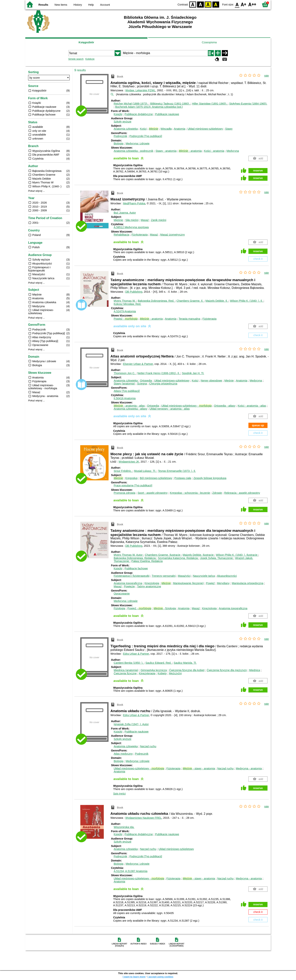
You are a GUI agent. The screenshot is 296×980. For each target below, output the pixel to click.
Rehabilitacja (121, 235)
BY (216, 4)
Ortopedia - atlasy (225, 406)
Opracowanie (122, 594)
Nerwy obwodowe (211, 381)
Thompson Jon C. (125, 373)
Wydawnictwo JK (129, 462)
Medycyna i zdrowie (137, 143)
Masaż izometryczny (173, 235)
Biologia (118, 143)
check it (258, 259)
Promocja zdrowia (124, 493)
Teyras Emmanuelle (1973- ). (177, 471)
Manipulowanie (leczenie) (188, 583)
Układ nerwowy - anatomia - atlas (170, 409)
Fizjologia (119, 608)
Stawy (229, 129)
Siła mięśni (132, 220)
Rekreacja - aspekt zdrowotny (242, 493)
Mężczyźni (175, 673)
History (78, 5)
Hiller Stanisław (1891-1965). (210, 104)
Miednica (255, 670)
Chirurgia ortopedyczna (163, 384)
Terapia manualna (189, 319)
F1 (244, 4)
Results (43, 5)
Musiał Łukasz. (145, 471)
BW (200, 4)
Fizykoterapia (140, 235)
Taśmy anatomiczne (149, 586)
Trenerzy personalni (164, 576)
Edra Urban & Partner (136, 654)
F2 (252, 4)
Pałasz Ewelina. (147, 561)
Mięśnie (118, 220)
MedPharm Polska (134, 203)
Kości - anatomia (214, 151)
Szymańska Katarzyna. (178, 558)
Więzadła (166, 129)
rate (266, 76)
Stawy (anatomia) (124, 384)
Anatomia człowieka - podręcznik (133, 151)
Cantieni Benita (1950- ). (129, 663)
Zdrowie (217, 493)
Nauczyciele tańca (204, 576)
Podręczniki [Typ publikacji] (146, 136)
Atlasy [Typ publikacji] (127, 391)
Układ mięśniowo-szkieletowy (205, 129)
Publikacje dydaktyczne (139, 114)
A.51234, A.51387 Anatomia (130, 871)
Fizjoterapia (209, 319)
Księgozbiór (86, 42)
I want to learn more (134, 977)
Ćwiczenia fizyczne (125, 673)
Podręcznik (120, 136)
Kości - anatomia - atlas (252, 406)
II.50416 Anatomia (125, 398)
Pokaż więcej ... (37, 191)
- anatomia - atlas (129, 406)
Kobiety (162, 673)
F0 (237, 4)
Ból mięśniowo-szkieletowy (156, 478)
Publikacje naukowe (167, 114)
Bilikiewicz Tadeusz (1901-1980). (170, 104)
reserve (258, 171)
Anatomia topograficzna (128, 583)
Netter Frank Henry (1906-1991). (159, 373)
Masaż (145, 220)
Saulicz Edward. (159, 663)
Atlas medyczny (123, 754)
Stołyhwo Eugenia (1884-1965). (248, 104)
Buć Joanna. (125, 213)
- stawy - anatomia (199, 768)
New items (61, 5)
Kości (143, 129)
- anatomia (190, 151)
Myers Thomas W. (125, 301)
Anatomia (180, 129)
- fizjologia (165, 608)
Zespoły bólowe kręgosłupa (210, 478)
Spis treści (119, 794)
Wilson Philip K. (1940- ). (247, 301)
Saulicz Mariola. (185, 663)
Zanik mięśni (159, 220)
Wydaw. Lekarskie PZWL (140, 90)
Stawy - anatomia (166, 151)
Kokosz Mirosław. (127, 304)
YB (208, 4)
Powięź (210, 583)
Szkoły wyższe (123, 122)
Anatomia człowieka (126, 129)
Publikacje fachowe (136, 568)
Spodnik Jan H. (193, 373)
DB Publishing (134, 292)
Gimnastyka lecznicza (154, 670)
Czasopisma (209, 42)
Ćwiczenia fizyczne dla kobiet (187, 670)
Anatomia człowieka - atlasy (130, 409)
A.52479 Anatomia (125, 311)
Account (105, 5)
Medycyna (233, 151)
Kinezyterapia (147, 673)
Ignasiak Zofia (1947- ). (131, 724)
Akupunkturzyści (227, 576)
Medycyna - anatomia (249, 768)
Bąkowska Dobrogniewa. (156, 301)
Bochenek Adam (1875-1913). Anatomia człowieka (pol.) (149, 107)
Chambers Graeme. (190, 301)
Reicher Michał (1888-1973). (131, 104)
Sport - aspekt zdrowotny (153, 493)
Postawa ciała (183, 478)
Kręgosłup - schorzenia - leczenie (190, 493)
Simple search (76, 59)
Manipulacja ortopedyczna (248, 583)
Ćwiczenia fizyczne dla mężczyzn (227, 670)
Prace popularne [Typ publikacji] (133, 485)
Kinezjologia (152, 583)
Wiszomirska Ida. (124, 827)
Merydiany (223, 583)
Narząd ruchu (148, 746)
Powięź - (126, 319)
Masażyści (184, 576)
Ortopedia (146, 381)
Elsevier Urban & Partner (138, 364)
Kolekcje (90, 59)
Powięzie (129, 586)
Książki (118, 114)
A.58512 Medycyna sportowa (131, 227)
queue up (258, 425)
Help (91, 5)
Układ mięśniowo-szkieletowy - (186, 406)
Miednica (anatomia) (126, 670)
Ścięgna (142, 384)
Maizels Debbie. (217, 301)
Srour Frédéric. (123, 471)
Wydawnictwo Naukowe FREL (144, 818)
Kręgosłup (131, 478)
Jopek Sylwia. (217, 558)
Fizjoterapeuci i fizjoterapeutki (132, 576)
